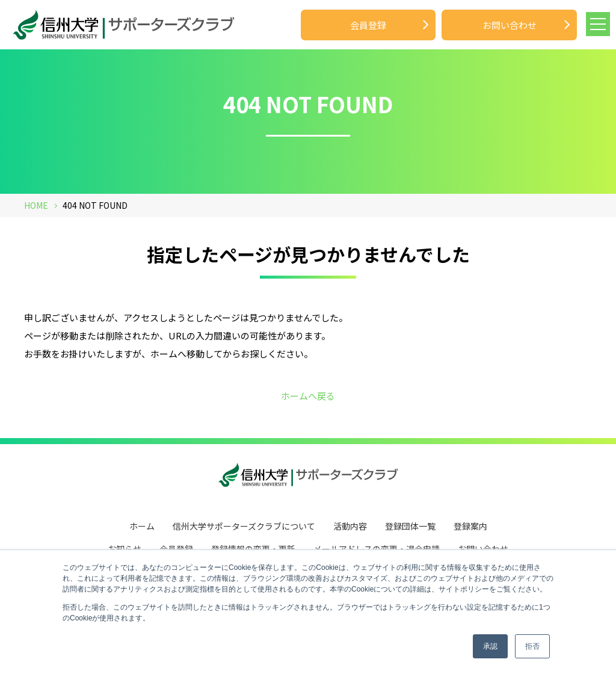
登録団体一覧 (410, 525)
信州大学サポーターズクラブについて (244, 525)
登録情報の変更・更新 (253, 546)
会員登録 (368, 25)
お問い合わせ (510, 25)
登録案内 (470, 525)
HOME (36, 205)
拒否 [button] (532, 646)
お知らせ (125, 546)
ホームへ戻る (308, 396)
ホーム (142, 525)
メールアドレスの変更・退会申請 (377, 546)
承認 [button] (490, 646)
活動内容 (350, 525)
